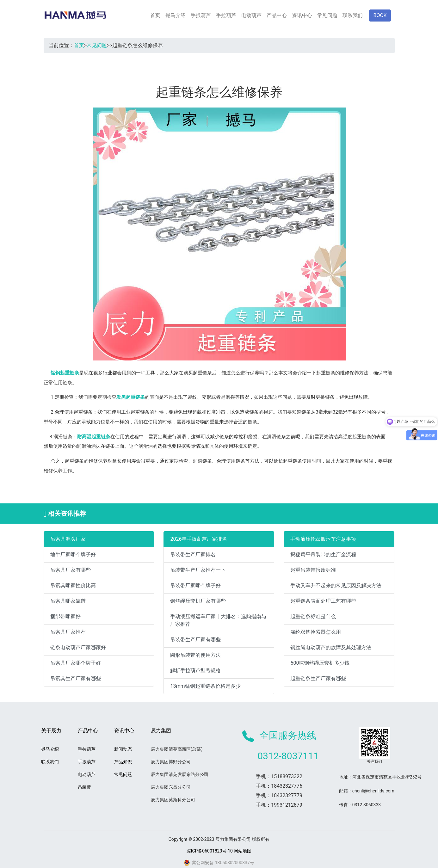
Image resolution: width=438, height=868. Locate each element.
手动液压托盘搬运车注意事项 (323, 539)
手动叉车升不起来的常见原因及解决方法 (336, 585)
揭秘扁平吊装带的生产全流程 (323, 554)
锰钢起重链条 (65, 373)
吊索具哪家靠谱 (68, 601)
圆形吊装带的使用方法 (195, 655)
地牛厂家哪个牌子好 (73, 554)
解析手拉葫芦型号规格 (195, 671)
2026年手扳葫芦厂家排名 (199, 539)
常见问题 (327, 15)
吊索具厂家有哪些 (71, 570)
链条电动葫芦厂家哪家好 (78, 647)
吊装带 (84, 787)
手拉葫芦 (226, 15)
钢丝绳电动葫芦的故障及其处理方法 (331, 647)
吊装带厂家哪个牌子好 (195, 585)
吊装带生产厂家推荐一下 (198, 570)
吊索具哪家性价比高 (73, 585)
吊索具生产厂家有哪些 (76, 678)
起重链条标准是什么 (313, 616)
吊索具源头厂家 (68, 539)
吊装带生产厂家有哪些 (195, 640)
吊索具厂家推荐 (68, 632)
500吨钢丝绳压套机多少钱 (320, 663)
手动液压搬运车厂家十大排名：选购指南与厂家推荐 (218, 620)
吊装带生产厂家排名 (193, 554)
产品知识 (123, 762)
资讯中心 (302, 15)
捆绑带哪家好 (65, 616)
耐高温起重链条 (94, 437)
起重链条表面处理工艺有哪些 (323, 601)
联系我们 (353, 15)
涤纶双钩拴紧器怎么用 (316, 632)
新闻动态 (123, 749)
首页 (155, 15)
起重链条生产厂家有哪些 (318, 678)
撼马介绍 (176, 15)
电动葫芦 (251, 15)
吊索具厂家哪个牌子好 (76, 663)
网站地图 (243, 851)
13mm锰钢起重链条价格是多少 (205, 686)
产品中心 (277, 15)
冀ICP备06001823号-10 (210, 851)
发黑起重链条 (131, 397)
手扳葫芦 (201, 15)
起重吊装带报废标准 (313, 570)
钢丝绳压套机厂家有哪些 (198, 601)
